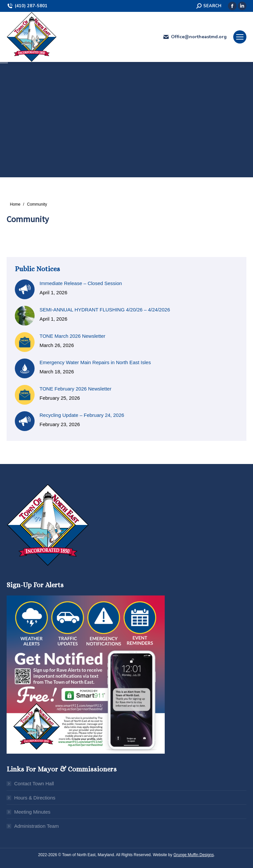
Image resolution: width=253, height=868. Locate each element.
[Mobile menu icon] (240, 37)
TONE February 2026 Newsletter (75, 389)
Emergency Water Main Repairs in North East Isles (95, 362)
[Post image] (25, 289)
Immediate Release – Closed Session (81, 283)
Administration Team (37, 826)
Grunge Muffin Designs (194, 855)
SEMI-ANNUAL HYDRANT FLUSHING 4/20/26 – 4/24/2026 (105, 310)
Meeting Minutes (32, 812)
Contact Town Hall (34, 783)
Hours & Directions (35, 798)
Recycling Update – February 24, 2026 (82, 415)
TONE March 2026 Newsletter (72, 336)
